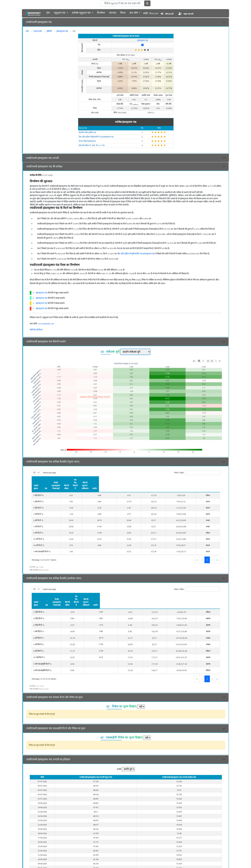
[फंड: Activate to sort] (75, 480)
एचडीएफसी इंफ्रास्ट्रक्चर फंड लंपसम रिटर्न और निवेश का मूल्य (54, 680)
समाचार (113, 12)
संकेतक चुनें (110, 352)
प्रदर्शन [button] (211, 480)
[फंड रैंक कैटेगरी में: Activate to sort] (154, 480)
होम (48, 12)
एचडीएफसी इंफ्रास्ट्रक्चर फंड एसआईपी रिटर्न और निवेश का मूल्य (56, 711)
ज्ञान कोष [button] (134, 12)
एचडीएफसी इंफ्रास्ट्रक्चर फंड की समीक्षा (44, 166)
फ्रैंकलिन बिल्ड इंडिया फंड (87, 132)
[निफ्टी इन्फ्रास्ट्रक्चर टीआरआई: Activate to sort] (101, 480)
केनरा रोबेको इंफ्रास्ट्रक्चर (87, 141)
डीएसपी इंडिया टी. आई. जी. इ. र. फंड (92, 145)
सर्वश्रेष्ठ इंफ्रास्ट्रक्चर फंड (126, 122)
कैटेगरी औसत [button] (131, 480)
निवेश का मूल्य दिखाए (122, 689)
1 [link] (197, 551)
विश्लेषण (101, 12)
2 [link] (202, 551)
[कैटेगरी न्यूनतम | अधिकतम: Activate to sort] (185, 480)
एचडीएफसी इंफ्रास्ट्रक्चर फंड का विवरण (44, 863)
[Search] (122, 3)
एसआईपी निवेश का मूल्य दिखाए (122, 720)
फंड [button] (75, 480)
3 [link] (207, 551)
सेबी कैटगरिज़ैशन (36, 330)
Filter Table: (179, 473)
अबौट (146, 13)
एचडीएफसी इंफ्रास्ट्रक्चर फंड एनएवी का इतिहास (48, 742)
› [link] (212, 551)
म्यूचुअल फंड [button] (60, 12)
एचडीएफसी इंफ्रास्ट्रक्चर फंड (39, 22)
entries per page (50, 473)
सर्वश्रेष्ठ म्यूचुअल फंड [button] (82, 12)
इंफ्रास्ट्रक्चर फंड (62, 31)
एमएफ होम (38, 31)
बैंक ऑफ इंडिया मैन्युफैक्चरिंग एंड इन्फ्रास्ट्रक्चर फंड (96, 137)
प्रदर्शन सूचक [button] (38, 480)
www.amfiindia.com (46, 324)
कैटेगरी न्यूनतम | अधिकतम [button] (185, 480)
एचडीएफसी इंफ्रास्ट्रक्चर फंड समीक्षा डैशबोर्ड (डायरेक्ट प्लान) (54, 570)
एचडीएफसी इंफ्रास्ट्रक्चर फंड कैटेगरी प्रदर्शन (46, 342)
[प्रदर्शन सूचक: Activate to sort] (50, 480)
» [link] (217, 551)
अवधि (119, 752)
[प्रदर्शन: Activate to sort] (211, 480)
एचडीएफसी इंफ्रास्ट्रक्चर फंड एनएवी (42, 158)
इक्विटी (49, 31)
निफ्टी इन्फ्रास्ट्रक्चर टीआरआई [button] (101, 480)
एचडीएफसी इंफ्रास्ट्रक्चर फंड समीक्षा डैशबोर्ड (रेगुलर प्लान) (53, 462)
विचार (123, 12)
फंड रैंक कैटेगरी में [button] (155, 480)
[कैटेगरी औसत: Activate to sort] (131, 480)
